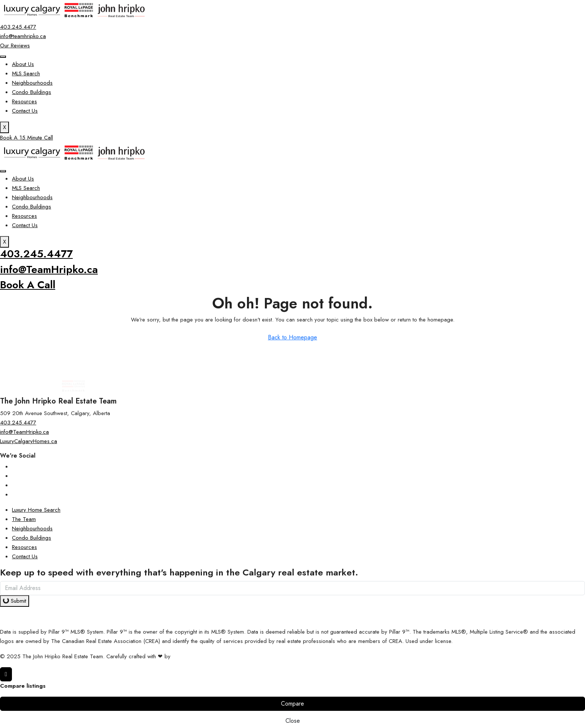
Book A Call (28, 285)
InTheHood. (186, 656)
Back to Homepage (292, 337)
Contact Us (25, 111)
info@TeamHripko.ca (49, 269)
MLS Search (26, 73)
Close (293, 721)
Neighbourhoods (32, 83)
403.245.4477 (36, 254)
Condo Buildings (32, 92)
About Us (23, 64)
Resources (24, 101)
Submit (14, 601)
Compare (292, 704)
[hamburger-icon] (3, 57)
